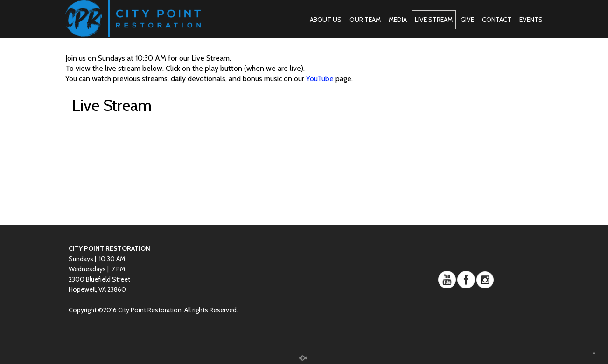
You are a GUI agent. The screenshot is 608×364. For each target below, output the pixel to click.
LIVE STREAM (434, 20)
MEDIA (398, 20)
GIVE (467, 20)
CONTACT (497, 20)
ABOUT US (326, 20)
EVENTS (531, 20)
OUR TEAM (365, 20)
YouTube (320, 79)
